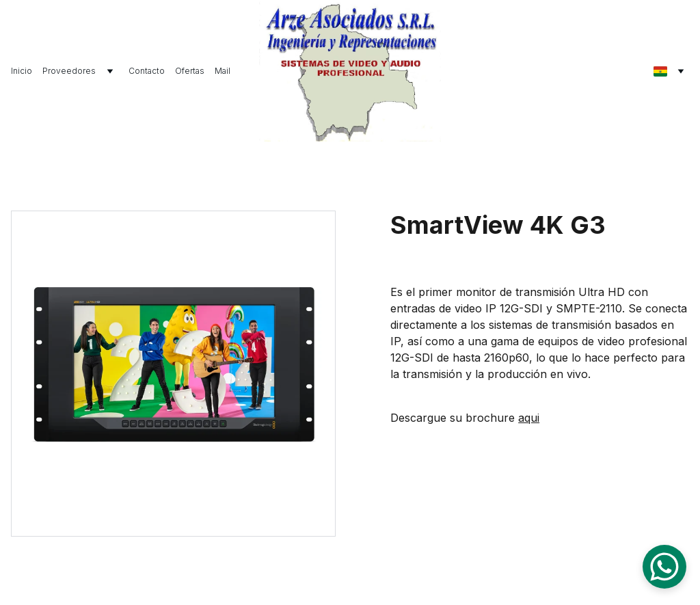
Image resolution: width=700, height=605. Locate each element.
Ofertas (190, 71)
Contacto (147, 71)
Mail (223, 71)
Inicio (22, 71)
